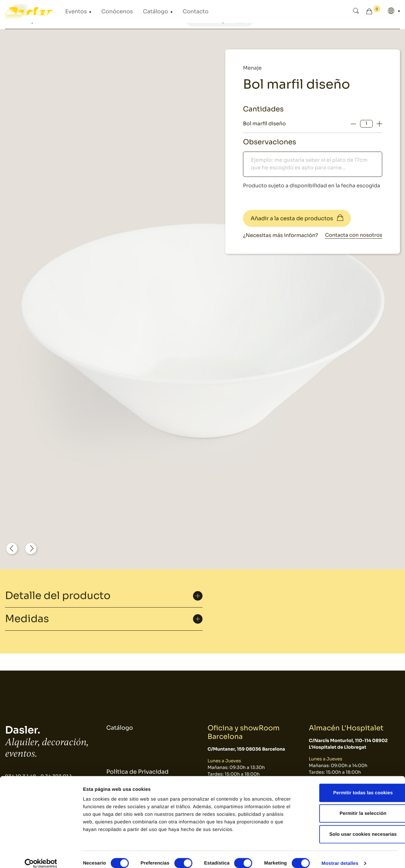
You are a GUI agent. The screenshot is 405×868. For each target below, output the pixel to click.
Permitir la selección (352, 806)
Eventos (73, 11)
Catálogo (138, 11)
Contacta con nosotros (353, 235)
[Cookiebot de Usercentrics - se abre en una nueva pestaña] (41, 856)
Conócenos (107, 11)
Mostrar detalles (340, 856)
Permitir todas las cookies (352, 785)
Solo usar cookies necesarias (352, 826)
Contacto (170, 11)
